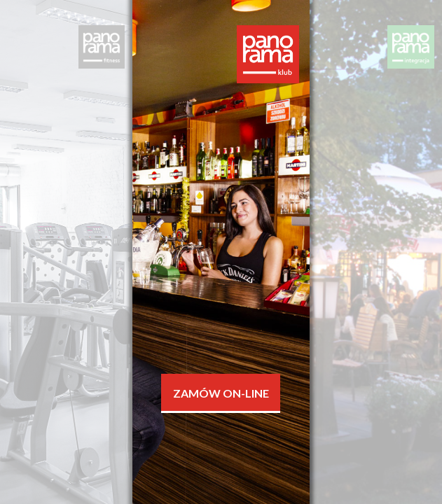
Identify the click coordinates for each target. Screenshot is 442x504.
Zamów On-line (221, 393)
